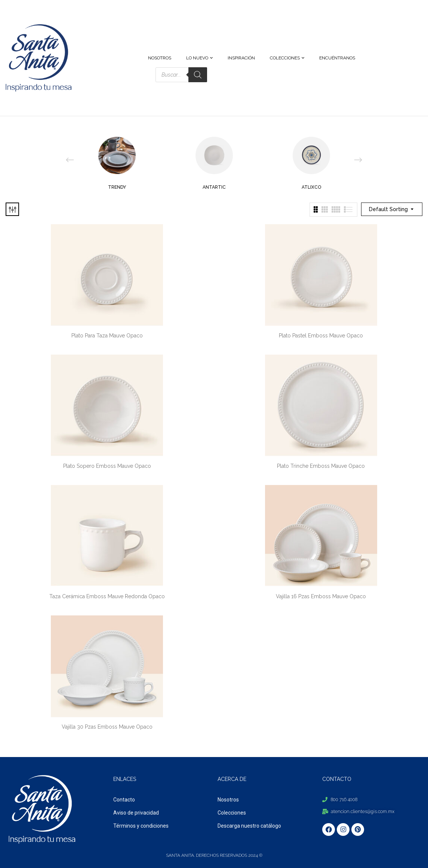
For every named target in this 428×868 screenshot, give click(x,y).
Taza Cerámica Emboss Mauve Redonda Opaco (107, 596)
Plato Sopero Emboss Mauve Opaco (107, 466)
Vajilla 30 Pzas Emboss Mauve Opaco (107, 727)
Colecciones (232, 813)
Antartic (214, 187)
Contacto (124, 800)
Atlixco (311, 187)
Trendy (117, 187)
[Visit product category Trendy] (117, 155)
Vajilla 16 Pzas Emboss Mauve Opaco (321, 596)
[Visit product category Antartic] (214, 155)
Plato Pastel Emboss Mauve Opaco (321, 336)
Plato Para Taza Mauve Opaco (107, 336)
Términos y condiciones (141, 826)
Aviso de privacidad (136, 813)
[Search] (198, 75)
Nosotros (228, 800)
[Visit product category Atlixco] (311, 155)
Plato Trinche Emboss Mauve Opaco (321, 466)
